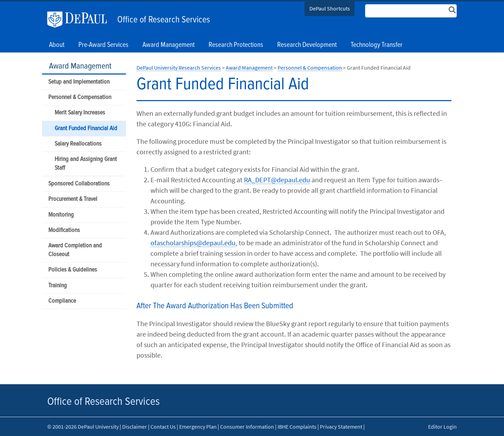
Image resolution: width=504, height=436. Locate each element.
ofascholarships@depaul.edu (193, 243)
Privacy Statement (341, 427)
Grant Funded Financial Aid (86, 129)
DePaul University (80, 20)
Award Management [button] (169, 45)
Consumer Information (247, 427)
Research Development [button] (307, 45)
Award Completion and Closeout (75, 250)
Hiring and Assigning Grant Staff (86, 164)
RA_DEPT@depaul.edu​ (277, 180)
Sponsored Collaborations (79, 184)
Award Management (80, 66)
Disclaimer (135, 427)
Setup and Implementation (79, 82)
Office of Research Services (164, 20)
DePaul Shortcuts (330, 8)
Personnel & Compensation (80, 97)
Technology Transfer (377, 45)
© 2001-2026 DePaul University (83, 427)
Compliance (62, 301)
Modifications (64, 230)
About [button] (57, 45)
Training (58, 286)
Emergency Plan (198, 427)
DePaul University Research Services (179, 68)
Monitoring (61, 215)
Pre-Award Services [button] (103, 45)
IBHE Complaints (297, 427)
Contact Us (163, 427)
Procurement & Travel (73, 199)
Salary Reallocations (78, 144)
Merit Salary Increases (80, 113)
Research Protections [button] (236, 45)
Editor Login (442, 427)
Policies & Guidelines (73, 270)
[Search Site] (411, 11)
